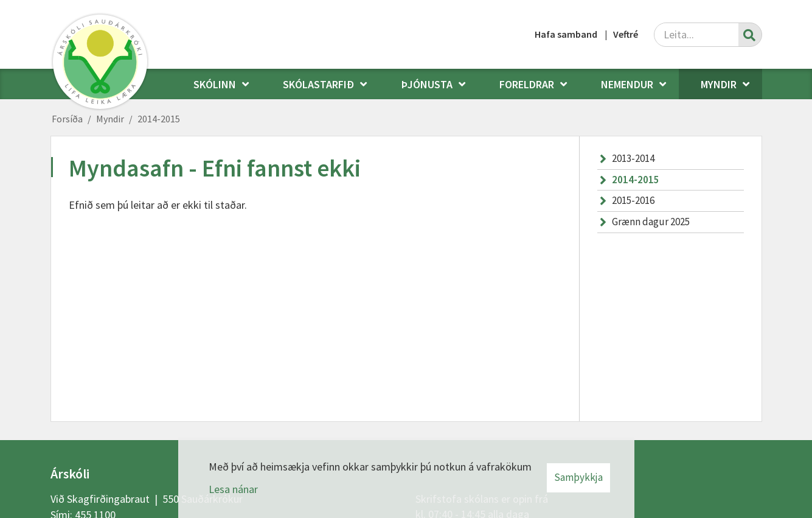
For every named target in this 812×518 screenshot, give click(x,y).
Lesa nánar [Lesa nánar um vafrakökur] (233, 489)
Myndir (110, 119)
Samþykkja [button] (578, 477)
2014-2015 (159, 119)
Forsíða (67, 119)
